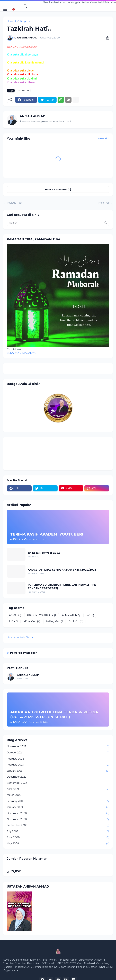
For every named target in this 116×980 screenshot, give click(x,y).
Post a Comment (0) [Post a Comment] (58, 189)
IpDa (14, 622)
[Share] (106, 38)
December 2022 (58, 777)
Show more (23, 678)
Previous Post (14, 203)
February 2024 (58, 759)
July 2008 (58, 832)
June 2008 (58, 838)
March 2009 (58, 795)
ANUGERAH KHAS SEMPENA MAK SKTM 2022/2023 (62, 570)
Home (11, 21)
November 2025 (58, 747)
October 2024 (58, 753)
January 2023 (58, 771)
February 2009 (58, 801)
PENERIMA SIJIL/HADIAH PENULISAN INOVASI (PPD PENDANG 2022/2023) (62, 587)
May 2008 (58, 844)
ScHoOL (76, 622)
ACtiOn (15, 615)
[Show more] (76, 100)
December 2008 (58, 813)
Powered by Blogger (22, 653)
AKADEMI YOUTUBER (42, 615)
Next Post (104, 203)
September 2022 (58, 783)
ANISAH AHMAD (28, 675)
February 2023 (58, 765)
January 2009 (58, 807)
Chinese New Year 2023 (44, 553)
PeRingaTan (24, 21)
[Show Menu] (5, 9)
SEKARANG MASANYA (21, 353)
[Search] (25, 6)
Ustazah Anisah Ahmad (21, 638)
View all (102, 138)
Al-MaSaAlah (71, 615)
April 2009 (58, 789)
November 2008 (58, 819)
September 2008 (58, 825)
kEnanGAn (32, 622)
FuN (90, 615)
